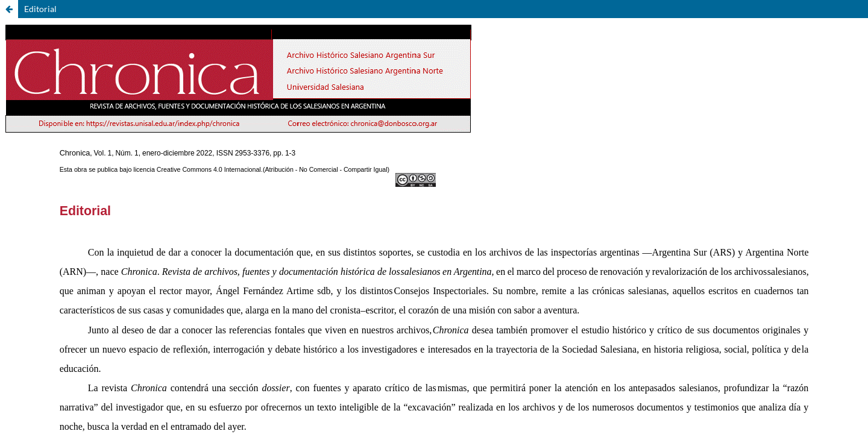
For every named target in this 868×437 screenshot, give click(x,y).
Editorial (40, 9)
